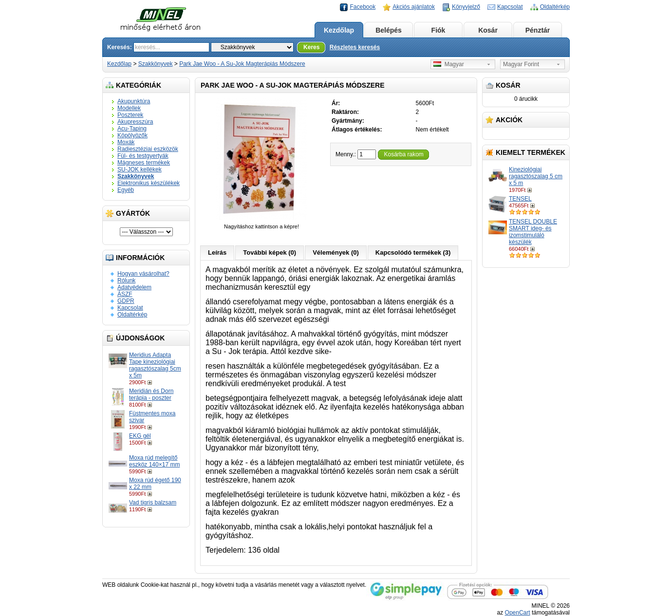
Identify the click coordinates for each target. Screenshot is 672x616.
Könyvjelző (466, 7)
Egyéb (126, 190)
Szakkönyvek (156, 64)
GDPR (126, 301)
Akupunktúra (134, 101)
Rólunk (126, 280)
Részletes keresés (355, 47)
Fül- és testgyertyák (143, 156)
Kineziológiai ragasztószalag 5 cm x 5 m (536, 176)
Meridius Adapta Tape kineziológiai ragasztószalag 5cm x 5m (155, 365)
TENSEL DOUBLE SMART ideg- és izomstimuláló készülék (533, 232)
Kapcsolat (510, 7)
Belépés (389, 30)
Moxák (126, 142)
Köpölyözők (132, 135)
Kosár (488, 30)
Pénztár (538, 30)
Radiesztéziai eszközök (148, 149)
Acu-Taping (132, 129)
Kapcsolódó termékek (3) (413, 252)
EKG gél (140, 436)
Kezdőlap (339, 30)
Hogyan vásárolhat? (143, 274)
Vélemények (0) (336, 252)
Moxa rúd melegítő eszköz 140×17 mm (154, 461)
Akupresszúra (135, 122)
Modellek (129, 108)
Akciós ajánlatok (414, 7)
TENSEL (520, 199)
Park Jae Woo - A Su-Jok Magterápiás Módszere (242, 64)
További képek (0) (270, 252)
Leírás (217, 252)
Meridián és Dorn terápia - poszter (151, 394)
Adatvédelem (134, 287)
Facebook (363, 7)
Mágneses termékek (144, 163)
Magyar (449, 64)
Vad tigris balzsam (153, 503)
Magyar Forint (521, 64)
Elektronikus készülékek (149, 183)
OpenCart (518, 613)
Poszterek (130, 115)
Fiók (439, 30)
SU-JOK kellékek (140, 169)
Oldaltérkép (555, 7)
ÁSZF (125, 294)
